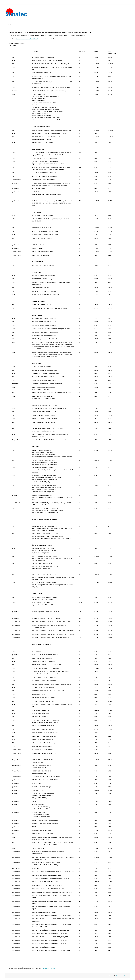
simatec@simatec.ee (124, 2)
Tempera (118, 976)
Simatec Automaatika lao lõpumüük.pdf (27, 39)
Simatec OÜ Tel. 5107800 (110, 2)
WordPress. (125, 976)
